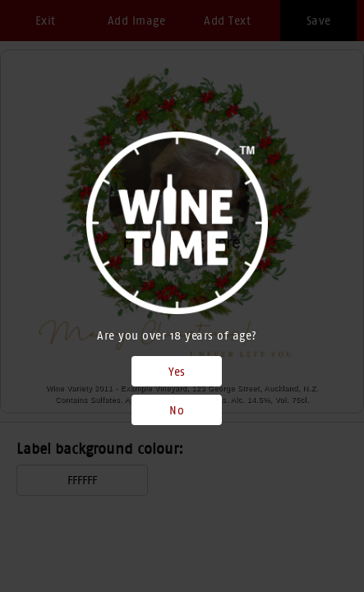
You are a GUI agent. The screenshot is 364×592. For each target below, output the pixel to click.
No (177, 410)
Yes (177, 372)
